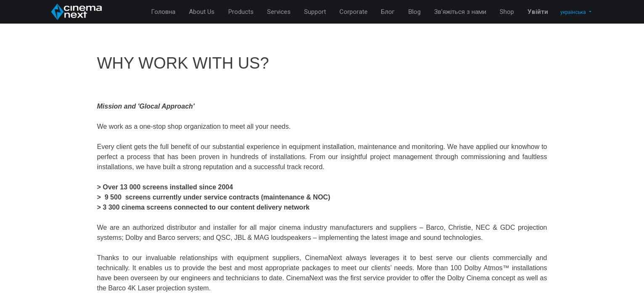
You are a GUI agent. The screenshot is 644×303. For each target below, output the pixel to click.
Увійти (538, 12)
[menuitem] (163, 12)
